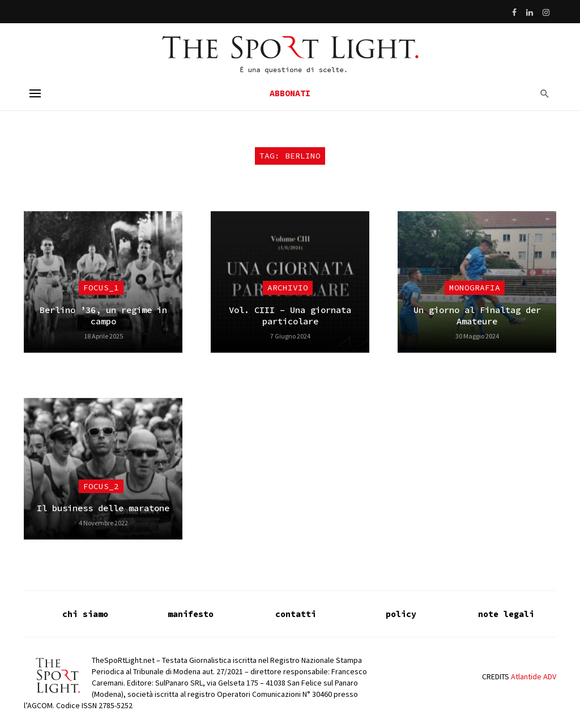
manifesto (191, 614)
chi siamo (85, 614)
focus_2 (101, 486)
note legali (506, 614)
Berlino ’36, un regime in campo (103, 316)
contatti (296, 614)
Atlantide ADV (534, 676)
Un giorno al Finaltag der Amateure (477, 316)
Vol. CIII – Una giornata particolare (290, 316)
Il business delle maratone (103, 508)
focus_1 (101, 288)
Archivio (288, 288)
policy (401, 614)
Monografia (475, 288)
